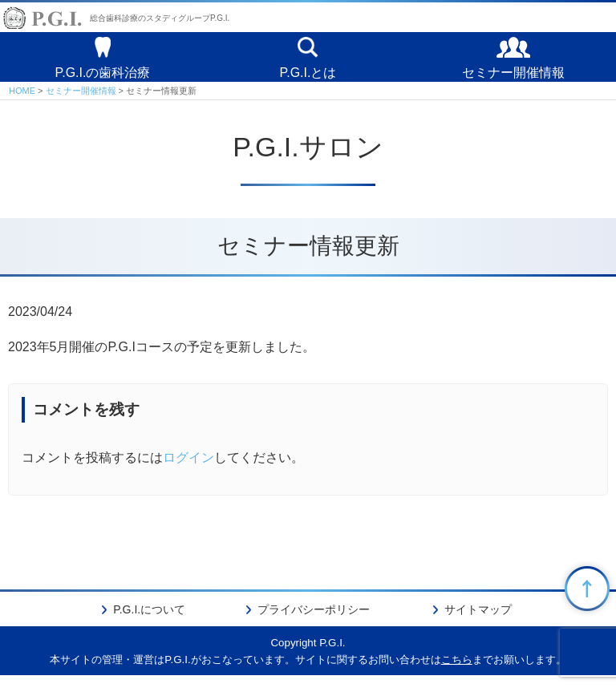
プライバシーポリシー (314, 621)
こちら (457, 672)
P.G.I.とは (308, 77)
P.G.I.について (149, 621)
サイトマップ (478, 621)
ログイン (188, 470)
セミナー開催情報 (513, 77)
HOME (22, 103)
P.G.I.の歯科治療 (103, 77)
